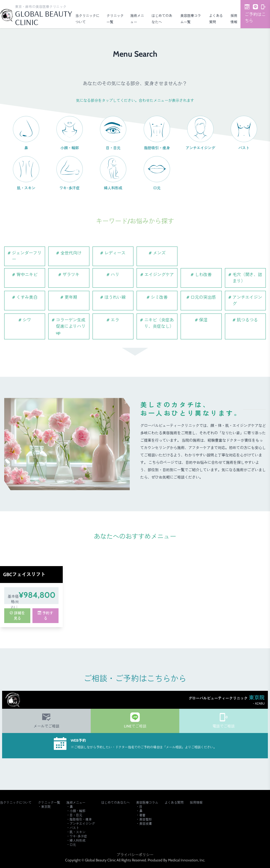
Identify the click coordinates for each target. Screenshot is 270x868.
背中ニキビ (27, 275)
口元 (73, 845)
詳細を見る (17, 616)
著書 (142, 815)
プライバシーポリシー (135, 855)
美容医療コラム (147, 802)
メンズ (159, 253)
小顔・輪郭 (78, 811)
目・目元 (76, 815)
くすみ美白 (27, 297)
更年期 (71, 297)
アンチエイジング (247, 300)
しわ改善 (203, 275)
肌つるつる (247, 320)
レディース (115, 253)
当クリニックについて (16, 802)
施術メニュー (76, 802)
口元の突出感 (203, 297)
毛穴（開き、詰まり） (247, 278)
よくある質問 (174, 802)
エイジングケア (159, 275)
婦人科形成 (78, 840)
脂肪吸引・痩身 (81, 819)
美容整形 (146, 819)
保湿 (203, 320)
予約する (45, 616)
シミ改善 (159, 297)
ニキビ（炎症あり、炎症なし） (159, 323)
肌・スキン (78, 832)
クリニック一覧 (49, 802)
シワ (27, 320)
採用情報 (196, 802)
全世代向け (71, 253)
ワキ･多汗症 (78, 836)
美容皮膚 (146, 824)
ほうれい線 (115, 297)
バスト (74, 828)
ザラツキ (71, 275)
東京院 (46, 807)
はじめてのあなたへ (115, 802)
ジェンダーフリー (27, 256)
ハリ (115, 275)
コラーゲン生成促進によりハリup (71, 326)
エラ (115, 320)
